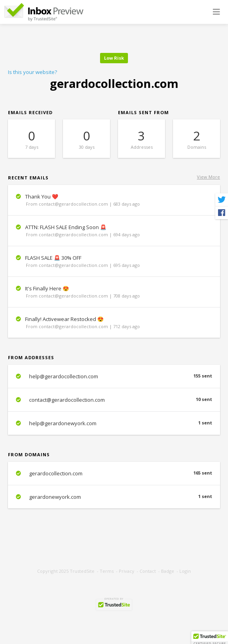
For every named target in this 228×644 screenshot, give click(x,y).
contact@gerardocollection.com (114, 400)
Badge (168, 571)
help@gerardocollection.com (114, 376)
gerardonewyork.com (114, 497)
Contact (148, 571)
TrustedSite (82, 571)
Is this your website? (32, 72)
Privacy (127, 571)
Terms (107, 571)
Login (185, 571)
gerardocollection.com (114, 473)
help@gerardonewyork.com (114, 423)
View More (208, 177)
